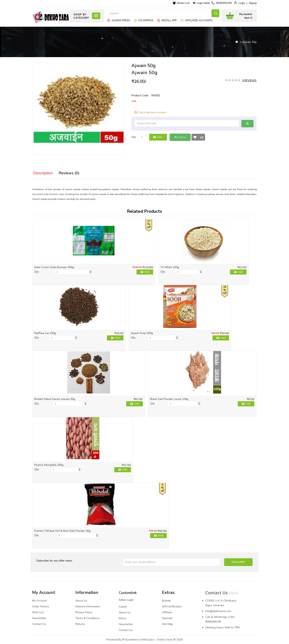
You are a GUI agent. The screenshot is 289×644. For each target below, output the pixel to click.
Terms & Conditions (87, 618)
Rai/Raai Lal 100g (45, 333)
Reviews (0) (69, 173)
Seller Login (126, 600)
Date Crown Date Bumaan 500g (54, 267)
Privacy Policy (84, 612)
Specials (167, 618)
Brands (166, 601)
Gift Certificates (172, 606)
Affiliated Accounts (199, 20)
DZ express (146, 20)
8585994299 (224, 3)
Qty (134, 137)
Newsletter (39, 618)
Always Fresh (121, 20)
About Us (81, 601)
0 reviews (249, 80)
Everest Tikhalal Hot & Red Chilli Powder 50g (62, 531)
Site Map (167, 624)
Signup (253, 3)
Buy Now (180, 137)
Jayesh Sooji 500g (142, 333)
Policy (122, 618)
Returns (80, 624)
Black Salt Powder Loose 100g (169, 399)
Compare (202, 137)
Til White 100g (170, 267)
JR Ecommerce (131, 640)
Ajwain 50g (249, 42)
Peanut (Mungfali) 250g (49, 465)
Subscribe (238, 562)
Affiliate (167, 612)
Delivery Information (88, 606)
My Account (39, 601)
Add (159, 137)
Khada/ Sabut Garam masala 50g (55, 399)
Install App (169, 20)
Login (242, 3)
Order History (41, 606)
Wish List (195, 137)
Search (215, 13)
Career (123, 607)
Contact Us (39, 624)
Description (43, 173)
